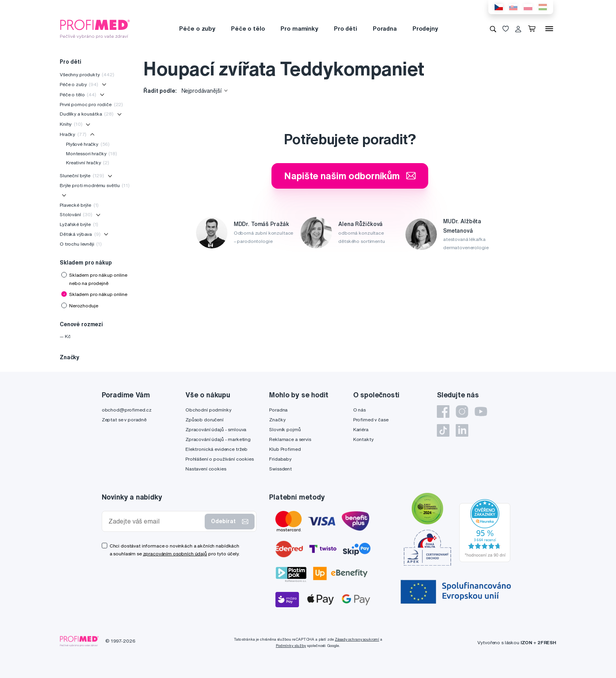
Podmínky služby (291, 646)
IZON (526, 642)
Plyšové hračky (88, 144)
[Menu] (549, 29)
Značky (277, 420)
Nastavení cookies (206, 469)
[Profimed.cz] (95, 28)
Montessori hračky (92, 153)
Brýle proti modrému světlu (95, 185)
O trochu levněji (81, 244)
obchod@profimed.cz (127, 410)
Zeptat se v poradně (124, 420)
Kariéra (361, 429)
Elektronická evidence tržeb (216, 449)
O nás (359, 410)
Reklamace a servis (290, 439)
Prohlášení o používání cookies (220, 459)
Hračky (73, 134)
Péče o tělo (248, 28)
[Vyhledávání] (493, 29)
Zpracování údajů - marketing (218, 439)
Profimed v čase (371, 420)
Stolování (76, 214)
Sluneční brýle (82, 175)
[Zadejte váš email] (155, 521)
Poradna (385, 28)
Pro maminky (299, 28)
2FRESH (547, 642)
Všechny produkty (87, 74)
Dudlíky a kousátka (87, 114)
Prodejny (425, 28)
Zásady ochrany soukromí (357, 639)
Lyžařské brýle (79, 224)
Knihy (71, 124)
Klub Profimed (285, 449)
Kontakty (363, 439)
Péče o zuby (197, 28)
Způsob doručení (204, 420)
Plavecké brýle (79, 205)
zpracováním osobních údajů (175, 554)
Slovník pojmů (285, 429)
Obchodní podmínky (208, 410)
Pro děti (346, 28)
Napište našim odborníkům (350, 176)
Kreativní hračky (88, 163)
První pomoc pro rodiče (91, 104)
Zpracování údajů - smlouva (216, 429)
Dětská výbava (80, 234)
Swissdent (280, 469)
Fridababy (280, 459)
